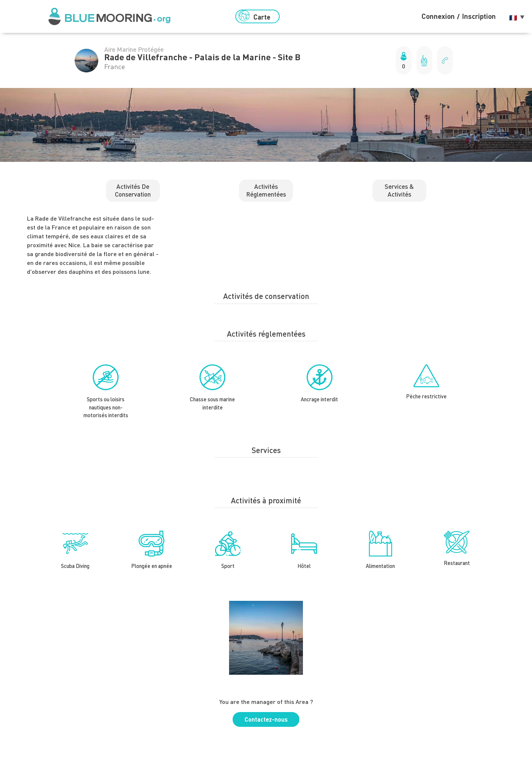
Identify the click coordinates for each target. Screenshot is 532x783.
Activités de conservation (133, 190)
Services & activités (399, 190)
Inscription (479, 16)
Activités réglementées (266, 190)
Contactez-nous (266, 719)
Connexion (438, 16)
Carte (254, 16)
